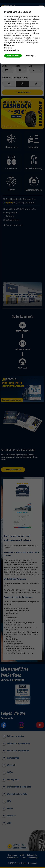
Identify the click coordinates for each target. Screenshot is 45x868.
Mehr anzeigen (10, 45)
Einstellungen (30, 56)
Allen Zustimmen (13, 56)
